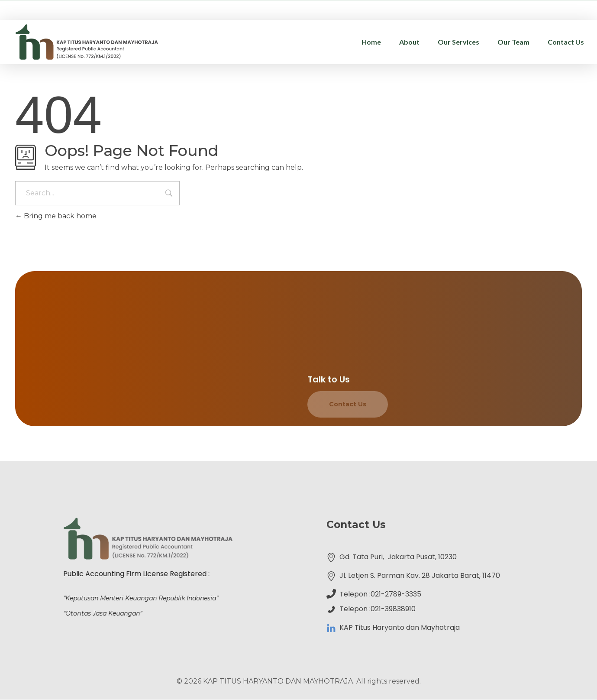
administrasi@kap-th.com (484, 8)
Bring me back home (56, 216)
